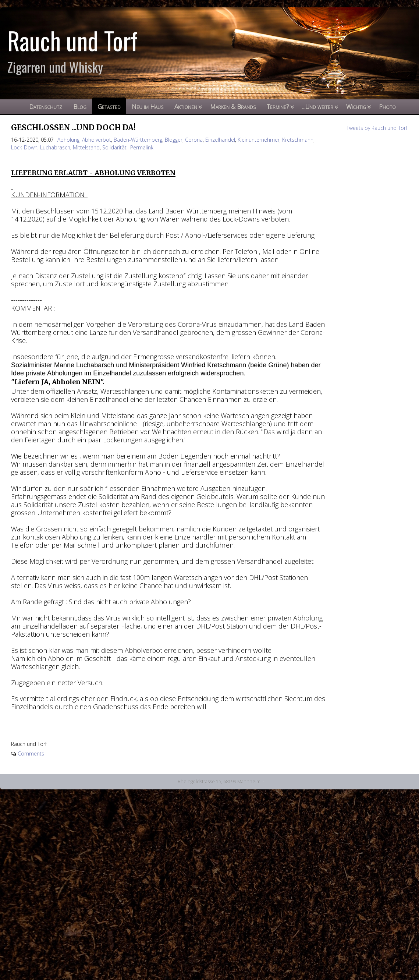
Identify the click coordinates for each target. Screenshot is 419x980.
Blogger (174, 140)
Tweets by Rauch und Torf (377, 128)
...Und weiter (318, 107)
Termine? (278, 107)
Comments (31, 753)
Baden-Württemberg (138, 140)
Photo (387, 107)
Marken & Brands (233, 107)
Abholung (68, 140)
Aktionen (186, 107)
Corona (194, 140)
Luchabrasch (55, 147)
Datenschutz (46, 107)
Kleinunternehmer (259, 140)
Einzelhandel (220, 140)
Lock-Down (24, 147)
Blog (80, 107)
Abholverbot (97, 140)
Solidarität (114, 147)
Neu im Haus (148, 107)
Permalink (142, 147)
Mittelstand (86, 147)
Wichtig (356, 107)
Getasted (109, 107)
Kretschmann (298, 140)
